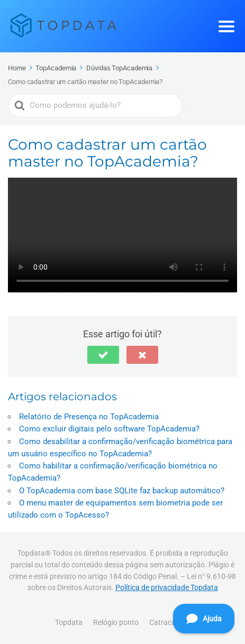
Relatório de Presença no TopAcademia (89, 417)
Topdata (69, 622)
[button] (103, 355)
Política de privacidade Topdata (167, 587)
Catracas (164, 622)
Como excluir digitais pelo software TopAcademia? (109, 429)
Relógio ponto (116, 622)
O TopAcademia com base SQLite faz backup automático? (122, 491)
